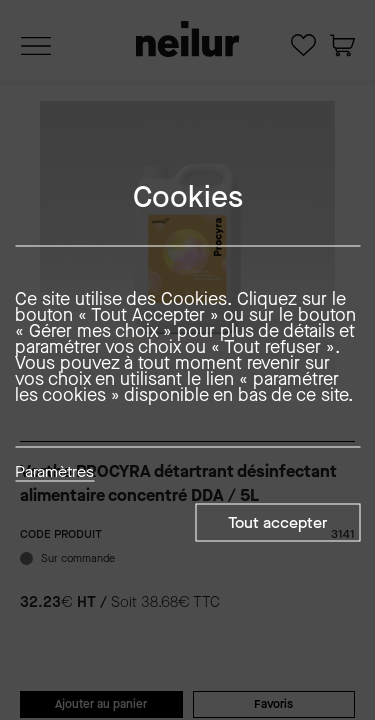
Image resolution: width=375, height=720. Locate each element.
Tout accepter (277, 522)
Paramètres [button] (54, 473)
